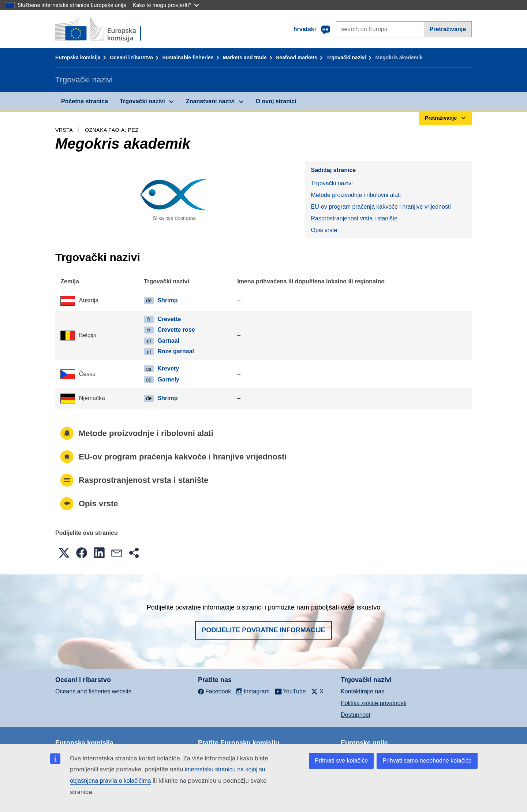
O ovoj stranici (276, 101)
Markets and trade (245, 57)
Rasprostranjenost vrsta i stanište (354, 218)
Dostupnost (356, 715)
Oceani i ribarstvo (131, 57)
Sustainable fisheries (188, 57)
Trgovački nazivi (346, 57)
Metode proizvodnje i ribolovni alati (356, 195)
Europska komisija (78, 57)
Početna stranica (85, 101)
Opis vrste (324, 230)
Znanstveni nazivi (210, 101)
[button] (64, 553)
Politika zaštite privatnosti (374, 703)
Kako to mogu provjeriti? (166, 5)
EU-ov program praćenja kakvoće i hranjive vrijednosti (381, 207)
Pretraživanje (448, 29)
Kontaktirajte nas (362, 691)
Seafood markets (297, 57)
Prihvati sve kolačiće (341, 761)
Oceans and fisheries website (94, 691)
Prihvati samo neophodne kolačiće (427, 761)
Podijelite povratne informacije (263, 630)
